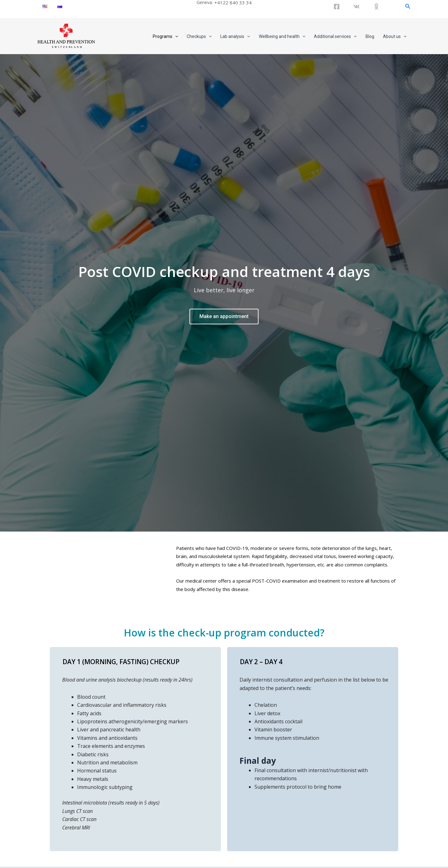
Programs (165, 36)
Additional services (335, 36)
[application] (175, 36)
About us (395, 36)
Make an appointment (224, 316)
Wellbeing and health (282, 36)
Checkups (199, 36)
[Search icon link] (408, 6)
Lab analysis (235, 36)
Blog (370, 36)
